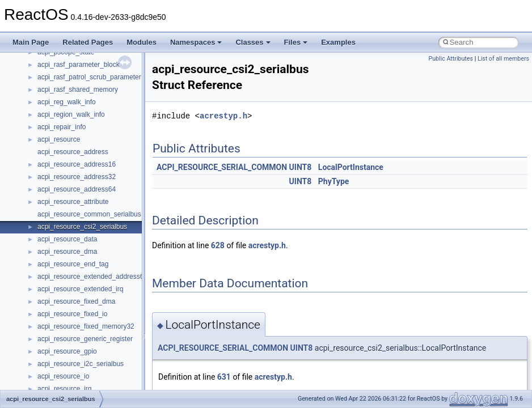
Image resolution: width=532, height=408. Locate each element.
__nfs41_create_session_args (83, 216)
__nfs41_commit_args (71, 116)
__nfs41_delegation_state (76, 241)
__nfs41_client (59, 104)
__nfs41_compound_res (74, 178)
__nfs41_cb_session (68, 79)
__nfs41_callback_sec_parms (82, 66)
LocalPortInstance (351, 167)
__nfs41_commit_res (69, 129)
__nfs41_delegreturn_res (75, 278)
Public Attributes (451, 59)
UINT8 (301, 167)
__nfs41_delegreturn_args (77, 266)
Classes (253, 42)
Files (296, 42)
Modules (142, 42)
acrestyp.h (223, 116)
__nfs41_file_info (63, 378)
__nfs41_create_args (69, 191)
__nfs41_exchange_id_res (77, 353)
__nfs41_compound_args (76, 166)
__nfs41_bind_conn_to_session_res (92, 54)
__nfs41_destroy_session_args (85, 316)
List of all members (503, 59)
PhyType (334, 181)
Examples (338, 42)
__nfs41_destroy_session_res (83, 328)
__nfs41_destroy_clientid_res (82, 303)
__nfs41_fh (54, 365)
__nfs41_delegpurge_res (75, 253)
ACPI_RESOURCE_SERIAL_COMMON (222, 167)
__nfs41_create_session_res (81, 228)
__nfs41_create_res (67, 203)
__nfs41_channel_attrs (72, 91)
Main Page (31, 42)
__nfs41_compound (67, 154)
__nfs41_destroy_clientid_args (84, 291)
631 (224, 377)
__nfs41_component (68, 141)
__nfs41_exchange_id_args (79, 341)
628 (218, 245)
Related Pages (88, 42)
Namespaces (196, 42)
